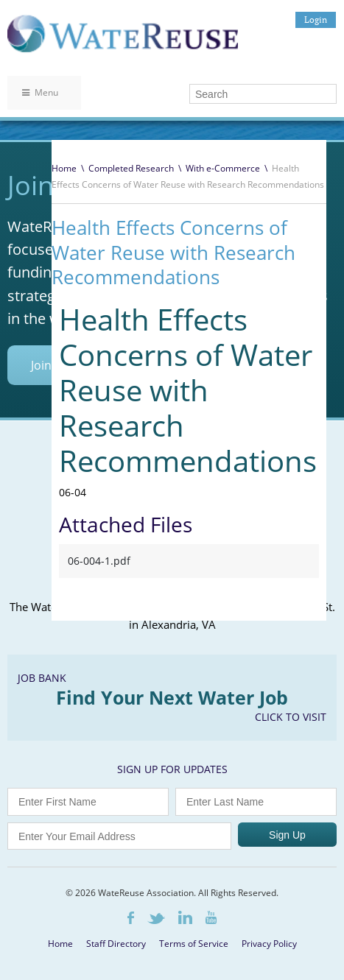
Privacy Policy (269, 944)
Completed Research (131, 168)
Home (64, 168)
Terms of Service (194, 944)
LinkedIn (185, 917)
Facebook (131, 918)
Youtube (211, 917)
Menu (40, 92)
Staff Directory (116, 944)
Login (316, 20)
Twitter (156, 919)
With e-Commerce (223, 168)
